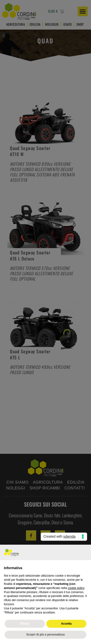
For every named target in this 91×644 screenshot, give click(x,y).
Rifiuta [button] (25, 624)
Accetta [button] (66, 624)
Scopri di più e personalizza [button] (45, 635)
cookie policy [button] (76, 588)
